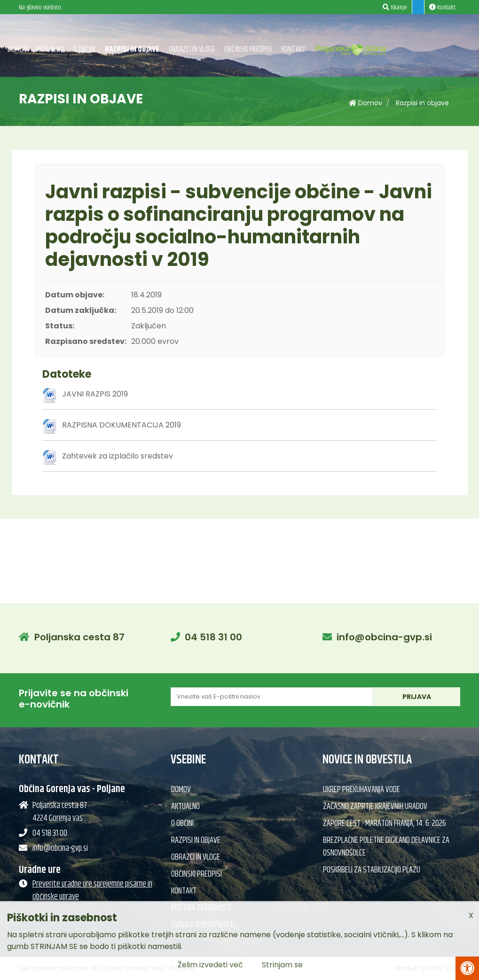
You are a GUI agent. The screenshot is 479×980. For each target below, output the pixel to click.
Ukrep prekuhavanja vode (361, 790)
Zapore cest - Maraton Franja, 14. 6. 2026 (385, 824)
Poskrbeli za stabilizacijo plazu (372, 870)
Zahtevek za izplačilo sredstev (118, 456)
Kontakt (294, 49)
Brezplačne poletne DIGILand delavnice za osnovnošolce (386, 847)
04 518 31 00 (213, 637)
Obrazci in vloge (192, 49)
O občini (84, 49)
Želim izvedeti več (210, 965)
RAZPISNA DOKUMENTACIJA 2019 (122, 425)
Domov (17, 49)
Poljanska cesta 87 (79, 637)
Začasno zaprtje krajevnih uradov (375, 807)
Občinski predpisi (248, 49)
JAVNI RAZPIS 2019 (95, 394)
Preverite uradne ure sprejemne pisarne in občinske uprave (92, 891)
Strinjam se (282, 965)
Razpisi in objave (132, 49)
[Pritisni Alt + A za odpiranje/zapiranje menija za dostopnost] (467, 968)
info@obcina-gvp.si (384, 637)
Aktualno (50, 49)
